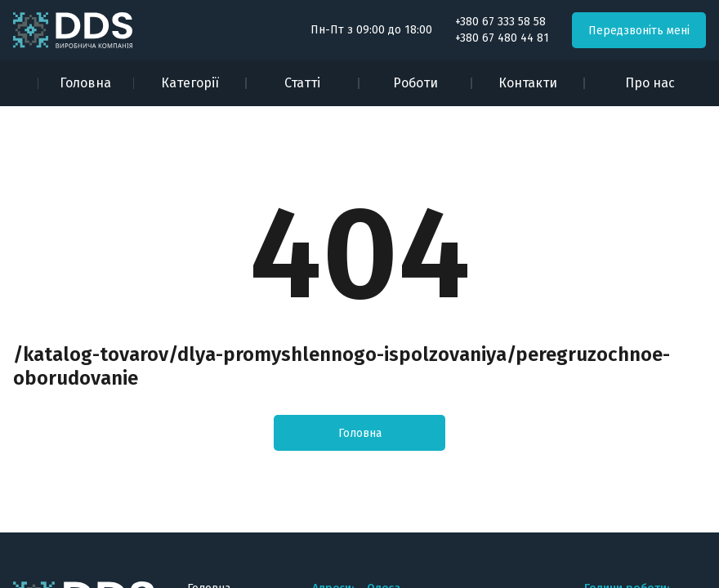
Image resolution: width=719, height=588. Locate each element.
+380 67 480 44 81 (502, 38)
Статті (302, 83)
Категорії (190, 83)
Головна (85, 83)
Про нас (650, 83)
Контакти (528, 83)
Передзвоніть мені (639, 31)
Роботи (415, 83)
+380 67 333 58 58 (500, 22)
